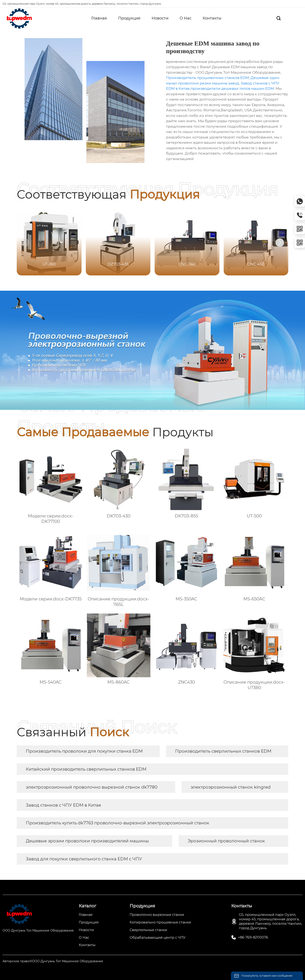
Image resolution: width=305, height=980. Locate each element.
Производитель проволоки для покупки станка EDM (84, 751)
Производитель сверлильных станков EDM (223, 751)
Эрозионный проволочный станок (226, 841)
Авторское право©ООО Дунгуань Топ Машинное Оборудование (53, 961)
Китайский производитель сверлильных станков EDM (86, 769)
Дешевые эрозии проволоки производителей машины (87, 841)
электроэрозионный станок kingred (231, 787)
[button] (280, 243)
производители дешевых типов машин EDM (232, 88)
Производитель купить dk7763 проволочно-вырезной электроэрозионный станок (118, 823)
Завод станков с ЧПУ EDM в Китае (63, 805)
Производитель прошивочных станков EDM (207, 78)
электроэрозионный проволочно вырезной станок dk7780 (92, 787)
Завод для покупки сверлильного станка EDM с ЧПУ (84, 859)
